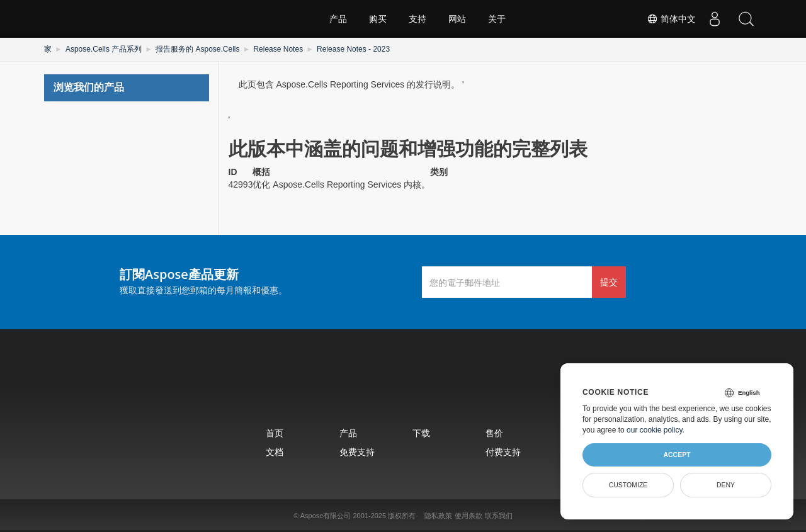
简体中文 (671, 19)
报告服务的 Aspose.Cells (197, 49)
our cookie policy (655, 430)
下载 (421, 433)
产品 (338, 19)
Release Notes (278, 49)
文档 (275, 452)
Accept (677, 455)
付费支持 (503, 452)
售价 (494, 433)
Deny (726, 485)
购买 (378, 19)
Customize (628, 485)
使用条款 (468, 516)
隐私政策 (438, 516)
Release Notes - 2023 (353, 49)
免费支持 (357, 452)
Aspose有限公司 (326, 516)
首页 (275, 433)
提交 (609, 282)
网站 (457, 19)
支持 (417, 19)
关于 (497, 19)
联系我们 (499, 516)
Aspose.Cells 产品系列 (104, 49)
